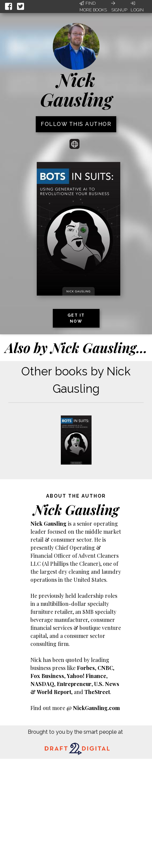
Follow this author (76, 124)
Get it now (76, 318)
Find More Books (93, 7)
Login (137, 7)
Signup (119, 7)
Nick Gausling (76, 89)
